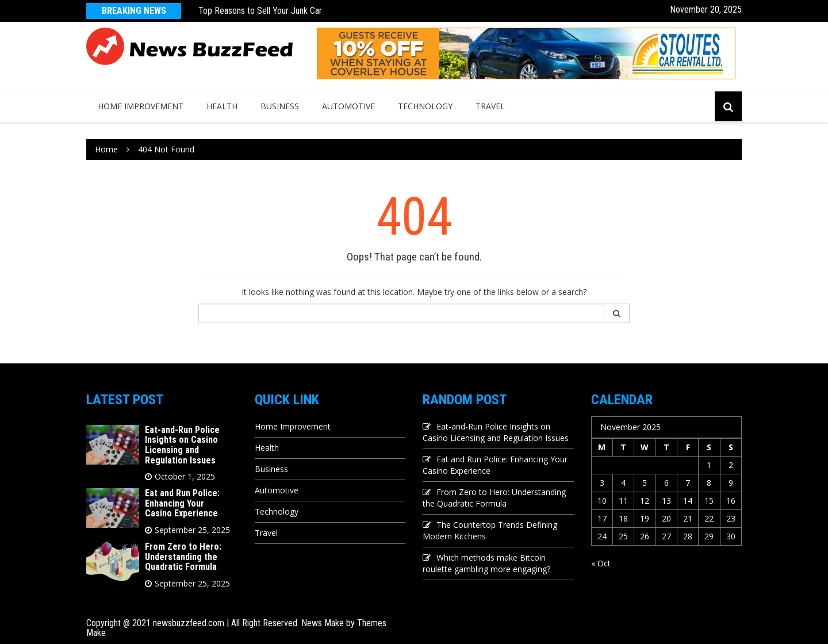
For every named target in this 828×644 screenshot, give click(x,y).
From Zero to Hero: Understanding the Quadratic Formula (183, 557)
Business (280, 106)
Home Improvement (141, 106)
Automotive (348, 106)
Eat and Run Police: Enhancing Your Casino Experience (182, 503)
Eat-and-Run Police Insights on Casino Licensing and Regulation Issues (182, 445)
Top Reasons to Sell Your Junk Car (260, 11)
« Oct (601, 563)
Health (222, 106)
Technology (425, 106)
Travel (490, 106)
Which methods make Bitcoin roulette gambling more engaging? (486, 563)
